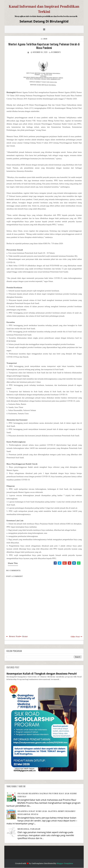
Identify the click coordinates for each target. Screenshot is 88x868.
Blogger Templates (65, 863)
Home (25, 636)
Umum (45, 39)
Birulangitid (11, 92)
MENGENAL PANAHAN (29, 829)
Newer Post (14, 636)
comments (56, 52)
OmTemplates (38, 863)
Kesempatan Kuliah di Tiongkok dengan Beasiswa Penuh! (42, 674)
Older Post (75, 637)
